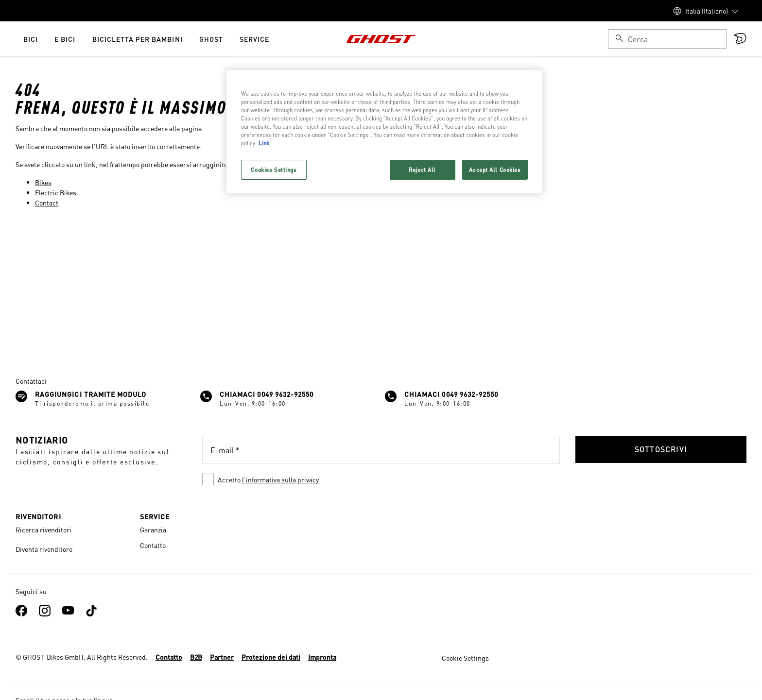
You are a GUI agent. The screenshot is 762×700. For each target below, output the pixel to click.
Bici (31, 39)
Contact (47, 203)
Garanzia (153, 529)
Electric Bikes (56, 192)
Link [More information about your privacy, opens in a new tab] (264, 143)
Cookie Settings (465, 658)
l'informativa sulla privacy (280, 479)
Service (254, 39)
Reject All (422, 170)
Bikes (43, 182)
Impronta (322, 657)
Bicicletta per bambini (138, 39)
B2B (196, 657)
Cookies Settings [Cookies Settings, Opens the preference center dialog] (274, 170)
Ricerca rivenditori (43, 529)
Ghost (211, 39)
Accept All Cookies (495, 170)
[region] (384, 132)
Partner (222, 657)
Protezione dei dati (271, 657)
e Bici (65, 39)
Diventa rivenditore (44, 549)
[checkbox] (381, 479)
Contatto (153, 545)
